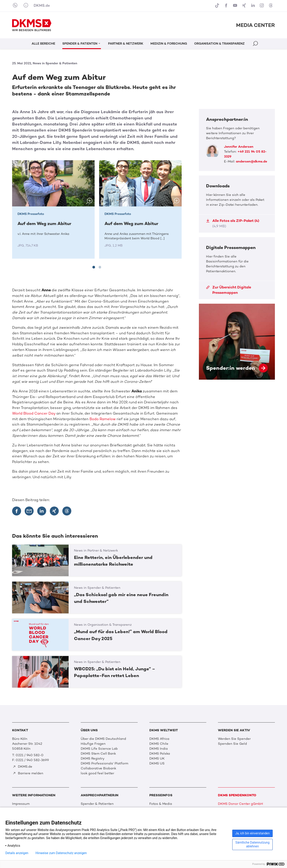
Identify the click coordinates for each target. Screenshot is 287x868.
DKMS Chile (159, 744)
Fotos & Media (161, 804)
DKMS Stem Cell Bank (98, 753)
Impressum (21, 804)
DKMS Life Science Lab (99, 749)
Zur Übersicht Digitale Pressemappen (229, 290)
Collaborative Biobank (98, 768)
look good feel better (97, 773)
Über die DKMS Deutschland (103, 739)
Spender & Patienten (97, 804)
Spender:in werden (237, 342)
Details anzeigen (17, 853)
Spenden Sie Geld (232, 744)
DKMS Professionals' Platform (104, 763)
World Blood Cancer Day (34, 413)
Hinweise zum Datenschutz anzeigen (61, 853)
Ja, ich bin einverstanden (252, 833)
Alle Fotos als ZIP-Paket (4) (233, 223)
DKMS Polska (160, 753)
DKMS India (159, 749)
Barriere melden (28, 773)
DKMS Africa (159, 739)
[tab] (94, 267)
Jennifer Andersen (239, 147)
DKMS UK (157, 758)
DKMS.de (42, 5)
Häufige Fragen (93, 744)
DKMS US (157, 763)
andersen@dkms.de (251, 161)
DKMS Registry (93, 758)
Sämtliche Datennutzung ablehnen (252, 844)
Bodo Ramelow (103, 419)
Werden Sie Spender (234, 739)
